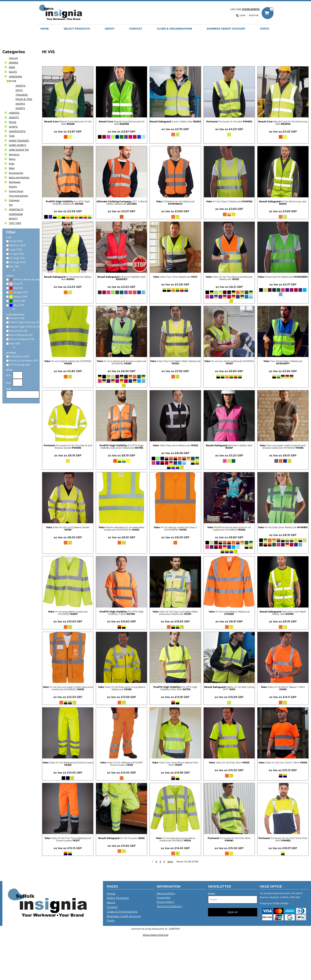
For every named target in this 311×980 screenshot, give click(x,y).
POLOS (13, 122)
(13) (16, 288)
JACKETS (20, 86)
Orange (18, 292)
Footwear (14, 200)
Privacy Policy (166, 902)
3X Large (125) (18, 262)
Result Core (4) (18, 331)
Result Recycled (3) (21, 335)
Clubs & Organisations (122, 912)
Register (254, 15)
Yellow (17, 297)
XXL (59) (14, 266)
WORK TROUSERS (19, 141)
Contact (112, 907)
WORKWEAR (16, 214)
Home (111, 894)
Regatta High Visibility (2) (25, 327)
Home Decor (16, 191)
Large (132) (16, 249)
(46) (26, 280)
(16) (17, 301)
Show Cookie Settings (156, 935)
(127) (19, 292)
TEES (12, 136)
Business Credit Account (124, 916)
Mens (12, 159)
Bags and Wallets (19, 177)
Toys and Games (18, 196)
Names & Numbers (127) (24, 360)
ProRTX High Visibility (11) (24, 322)
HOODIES (14, 113)
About (111, 902)
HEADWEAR (15, 76)
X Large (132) (17, 254)
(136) (18, 297)
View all (13, 58)
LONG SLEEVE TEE (19, 150)
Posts (111, 920)
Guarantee (164, 897)
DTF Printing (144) (20, 365)
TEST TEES (15, 223)
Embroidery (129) (19, 356)
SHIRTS (13, 127)
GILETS (13, 72)
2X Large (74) (17, 258)
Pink (16, 284)
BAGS (12, 67)
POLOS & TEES (24, 99)
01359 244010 (251, 9)
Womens (14, 154)
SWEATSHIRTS (17, 131)
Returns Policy (166, 893)
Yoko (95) (15, 343)
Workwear (15, 182)
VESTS (19, 90)
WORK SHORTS (18, 145)
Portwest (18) (17, 318)
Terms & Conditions (169, 906)
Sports (13, 187)
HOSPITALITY (16, 209)
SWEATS (20, 104)
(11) (16, 284)
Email (212, 894)
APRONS (14, 63)
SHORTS (20, 108)
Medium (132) (18, 245)
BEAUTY (13, 218)
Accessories (16, 173)
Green (17, 301)
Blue (16, 305)
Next (170, 861)
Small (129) (16, 241)
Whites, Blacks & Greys (27, 279)
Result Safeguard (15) (22, 339)
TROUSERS (22, 95)
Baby (12, 168)
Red (16, 288)
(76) (17, 305)
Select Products (118, 898)
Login (243, 15)
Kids (12, 164)
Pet (11, 205)
